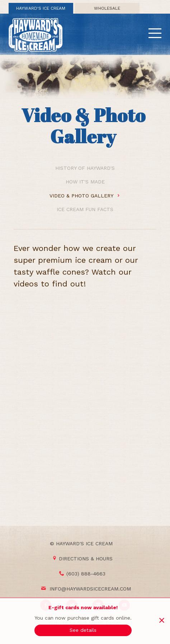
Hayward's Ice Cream (41, 8)
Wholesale (107, 8)
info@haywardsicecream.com (90, 589)
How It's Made (85, 182)
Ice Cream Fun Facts (85, 209)
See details (83, 630)
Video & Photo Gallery (85, 196)
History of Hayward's (85, 168)
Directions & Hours (82, 559)
